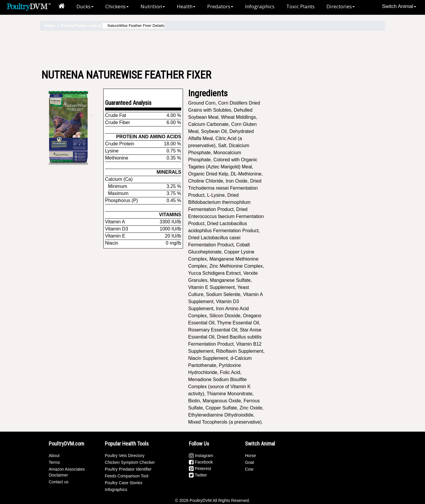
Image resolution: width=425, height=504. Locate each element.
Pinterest (200, 469)
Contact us (59, 482)
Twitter (198, 475)
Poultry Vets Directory (125, 456)
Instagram (201, 456)
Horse (250, 456)
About (54, 456)
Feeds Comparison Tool (127, 476)
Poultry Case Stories (124, 483)
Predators (220, 6)
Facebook (201, 462)
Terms (54, 462)
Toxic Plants (300, 6)
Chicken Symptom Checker (130, 462)
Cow (249, 469)
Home (50, 26)
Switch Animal (399, 6)
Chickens (117, 6)
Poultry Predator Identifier (128, 469)
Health (186, 6)
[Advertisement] (212, 50)
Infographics (260, 6)
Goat (249, 462)
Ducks (85, 6)
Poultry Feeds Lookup (81, 26)
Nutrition (153, 6)
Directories (341, 6)
